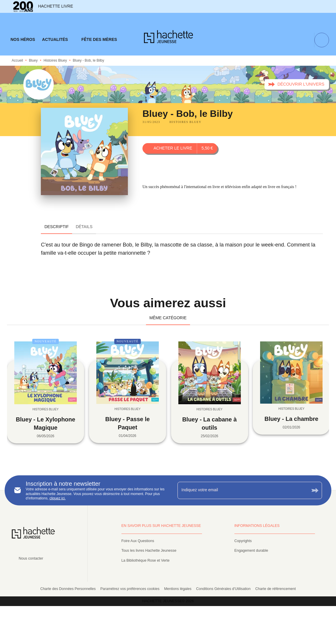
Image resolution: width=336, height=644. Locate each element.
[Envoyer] (315, 490)
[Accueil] (168, 38)
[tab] (23, 40)
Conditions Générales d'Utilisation (223, 589)
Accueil (17, 60)
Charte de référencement (276, 589)
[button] (297, 84)
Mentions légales (178, 589)
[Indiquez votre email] (243, 490)
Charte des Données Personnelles (68, 589)
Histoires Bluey (55, 60)
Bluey (33, 60)
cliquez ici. (57, 498)
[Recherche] (322, 40)
